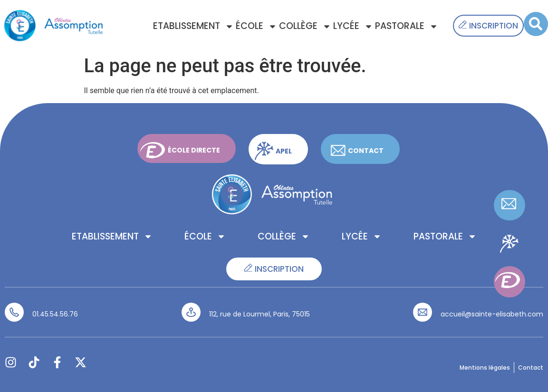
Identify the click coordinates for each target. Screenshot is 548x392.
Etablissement (193, 26)
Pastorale (407, 26)
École (256, 26)
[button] (536, 24)
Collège (305, 26)
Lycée (353, 26)
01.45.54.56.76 (55, 314)
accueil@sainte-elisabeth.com (492, 314)
